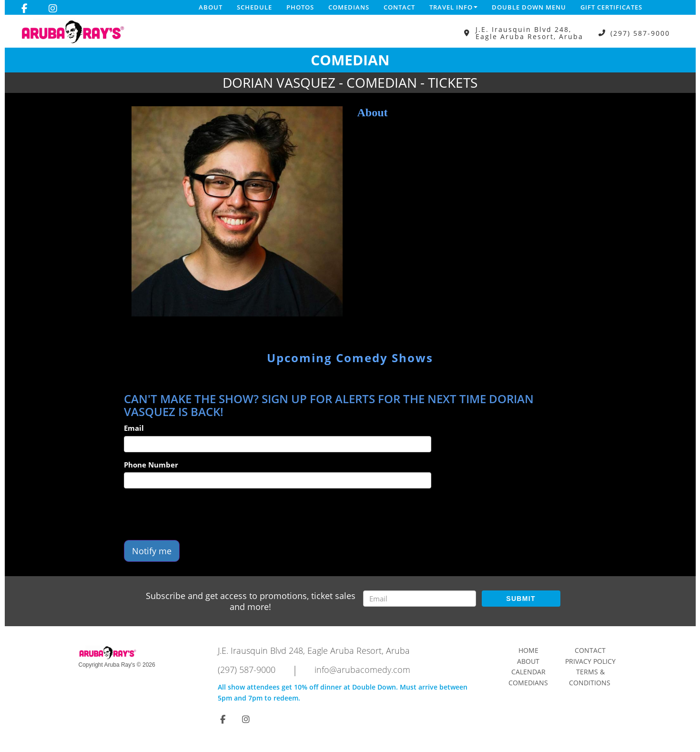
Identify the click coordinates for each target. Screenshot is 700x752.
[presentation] (196, 514)
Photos (300, 7)
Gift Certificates (611, 7)
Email (134, 428)
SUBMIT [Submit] (521, 599)
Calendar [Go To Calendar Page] (528, 672)
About (211, 7)
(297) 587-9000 (640, 33)
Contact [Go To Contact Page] (590, 650)
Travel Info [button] (453, 7)
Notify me (152, 551)
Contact (399, 7)
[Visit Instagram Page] (53, 9)
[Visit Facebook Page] (25, 9)
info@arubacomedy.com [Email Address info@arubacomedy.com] (362, 670)
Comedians (349, 7)
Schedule (254, 7)
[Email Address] (420, 599)
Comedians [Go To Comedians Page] (528, 683)
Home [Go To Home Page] (528, 650)
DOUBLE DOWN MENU (529, 7)
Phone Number (151, 465)
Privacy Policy (590, 661)
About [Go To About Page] (528, 661)
